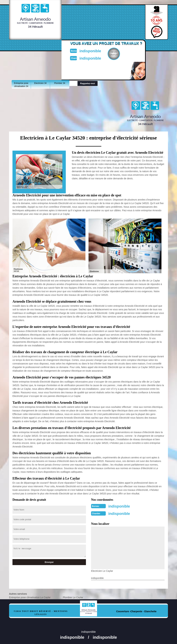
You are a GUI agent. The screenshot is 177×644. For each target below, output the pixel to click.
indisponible (96, 50)
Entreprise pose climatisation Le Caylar (30, 596)
